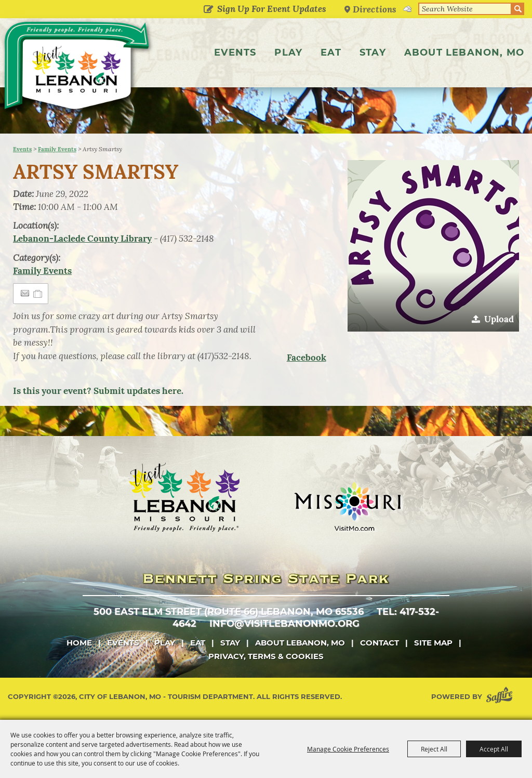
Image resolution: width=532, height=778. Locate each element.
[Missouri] (347, 506)
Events (235, 52)
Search (518, 9)
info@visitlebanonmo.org (284, 624)
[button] (433, 246)
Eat (331, 52)
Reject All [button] (434, 749)
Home (79, 643)
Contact (380, 643)
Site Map (433, 643)
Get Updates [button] (208, 10)
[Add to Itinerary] (38, 294)
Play (288, 52)
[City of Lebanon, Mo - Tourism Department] (78, 69)
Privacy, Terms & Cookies (266, 656)
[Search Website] (465, 9)
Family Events (57, 149)
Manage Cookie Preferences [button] (348, 749)
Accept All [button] (494, 749)
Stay (373, 52)
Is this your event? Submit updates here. (98, 391)
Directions (375, 9)
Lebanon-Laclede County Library (82, 239)
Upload (499, 319)
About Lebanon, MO (464, 52)
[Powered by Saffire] (501, 697)
